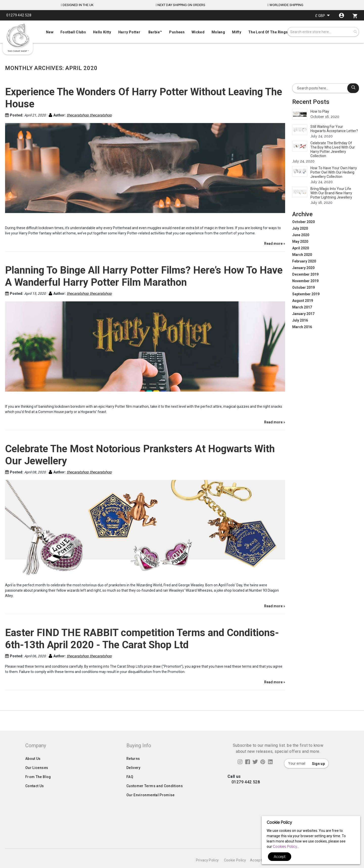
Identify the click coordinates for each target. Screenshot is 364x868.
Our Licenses (37, 778)
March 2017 (302, 307)
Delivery (133, 778)
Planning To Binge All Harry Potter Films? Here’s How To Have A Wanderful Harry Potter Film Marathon (144, 276)
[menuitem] (182, 32)
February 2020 (304, 261)
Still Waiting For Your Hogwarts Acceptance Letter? (334, 129)
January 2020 (303, 268)
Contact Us (35, 796)
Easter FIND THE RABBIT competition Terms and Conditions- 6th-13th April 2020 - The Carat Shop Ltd (142, 639)
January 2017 (303, 314)
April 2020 (301, 248)
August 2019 (303, 301)
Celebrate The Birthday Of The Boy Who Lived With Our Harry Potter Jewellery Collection (333, 149)
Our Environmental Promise (151, 805)
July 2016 (300, 320)
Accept (280, 857)
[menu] (182, 31)
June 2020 (301, 235)
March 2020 (302, 255)
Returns (133, 769)
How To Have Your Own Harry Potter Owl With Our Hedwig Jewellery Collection (334, 172)
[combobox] (323, 32)
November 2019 (305, 281)
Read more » (275, 244)
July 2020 (300, 228)
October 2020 (303, 222)
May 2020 (300, 242)
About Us (33, 769)
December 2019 (305, 274)
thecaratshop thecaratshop (89, 115)
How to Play (320, 111)
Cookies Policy (285, 847)
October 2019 (303, 287)
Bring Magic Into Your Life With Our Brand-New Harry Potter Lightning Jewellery (331, 193)
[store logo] (18, 38)
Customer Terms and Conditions (155, 796)
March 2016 (302, 327)
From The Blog (38, 787)
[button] (323, 16)
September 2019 (306, 294)
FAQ (130, 787)
